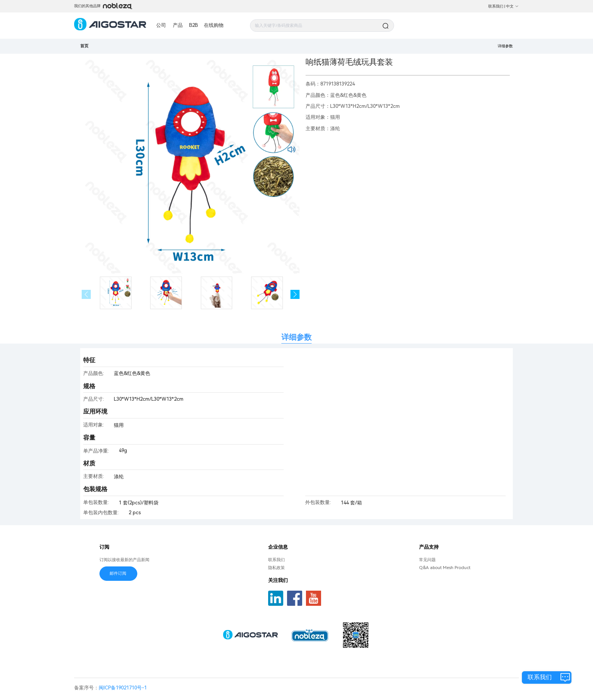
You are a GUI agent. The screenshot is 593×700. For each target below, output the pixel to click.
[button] (295, 295)
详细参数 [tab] (296, 337)
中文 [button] (512, 6)
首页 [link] (84, 46)
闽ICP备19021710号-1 (123, 688)
